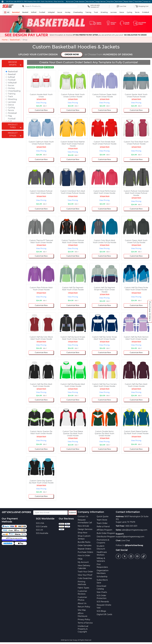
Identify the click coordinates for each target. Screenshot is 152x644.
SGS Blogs (101, 611)
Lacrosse (12, 102)
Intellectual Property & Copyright (83, 629)
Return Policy (84, 607)
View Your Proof (85, 575)
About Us (82, 603)
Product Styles (13, 134)
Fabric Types (83, 588)
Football (12, 80)
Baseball (12, 74)
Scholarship (102, 577)
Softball (11, 77)
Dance (11, 105)
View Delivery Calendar (84, 567)
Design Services (101, 2)
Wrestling (12, 99)
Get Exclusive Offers (16, 512)
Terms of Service (85, 623)
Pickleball (12, 113)
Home (5, 40)
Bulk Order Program (106, 533)
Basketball (15, 40)
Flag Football (12, 117)
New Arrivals (90, 2)
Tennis (11, 110)
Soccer (11, 85)
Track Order (138, 2)
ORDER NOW (72, 54)
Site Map (82, 610)
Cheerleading (14, 91)
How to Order (84, 555)
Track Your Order (85, 572)
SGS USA (40, 523)
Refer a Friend (103, 527)
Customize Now (41, 110)
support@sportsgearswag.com (130, 537)
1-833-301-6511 (131, 526)
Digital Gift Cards (104, 614)
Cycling (11, 108)
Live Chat (126, 540)
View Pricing (41, 103)
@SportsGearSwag (134, 545)
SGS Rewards (103, 602)
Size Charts (102, 592)
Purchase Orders (150, 311)
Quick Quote (103, 516)
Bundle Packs (84, 542)
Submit (73, 513)
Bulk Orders (119, 2)
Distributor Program (106, 537)
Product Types (13, 126)
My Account (70, 2)
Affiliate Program (104, 530)
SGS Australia (42, 533)
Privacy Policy (84, 619)
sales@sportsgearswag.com (134, 530)
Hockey (11, 88)
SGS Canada (42, 527)
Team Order (102, 523)
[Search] (23, 6)
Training (12, 94)
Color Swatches (85, 578)
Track (10, 96)
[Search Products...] (49, 6)
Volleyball (12, 83)
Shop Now (110, 2)
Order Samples (80, 2)
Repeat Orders (128, 2)
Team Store (102, 520)
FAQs (80, 559)
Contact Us (147, 2)
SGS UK (39, 530)
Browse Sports (13, 64)
